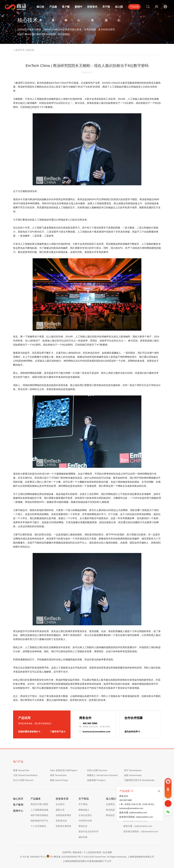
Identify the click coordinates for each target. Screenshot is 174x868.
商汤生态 (83, 826)
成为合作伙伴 (132, 732)
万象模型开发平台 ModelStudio (139, 780)
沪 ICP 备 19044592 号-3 (32, 857)
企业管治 (60, 804)
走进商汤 (110, 804)
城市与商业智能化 (39, 815)
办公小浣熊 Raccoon (23, 780)
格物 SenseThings (59, 780)
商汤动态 (110, 815)
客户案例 (18, 805)
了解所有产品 (58, 732)
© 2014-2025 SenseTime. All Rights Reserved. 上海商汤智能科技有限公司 (118, 857)
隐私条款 (77, 852)
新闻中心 (18, 811)
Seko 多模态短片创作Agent (63, 770)
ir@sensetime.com (144, 817)
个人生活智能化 (38, 826)
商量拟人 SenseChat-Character (102, 775)
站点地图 (107, 852)
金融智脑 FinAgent (96, 780)
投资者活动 (61, 821)
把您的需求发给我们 (29, 732)
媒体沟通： (138, 826)
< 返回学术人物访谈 (24, 50)
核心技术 (18, 799)
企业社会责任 (85, 815)
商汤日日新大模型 (39, 804)
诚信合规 (83, 837)
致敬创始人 (84, 810)
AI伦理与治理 (85, 821)
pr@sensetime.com (138, 813)
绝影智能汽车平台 (39, 821)
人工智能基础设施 (39, 810)
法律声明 (67, 852)
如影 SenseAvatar (133, 775)
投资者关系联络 (63, 826)
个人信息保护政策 (92, 852)
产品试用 (134, 7)
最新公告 (60, 810)
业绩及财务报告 (63, 815)
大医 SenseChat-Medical (25, 775)
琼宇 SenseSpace (133, 770)
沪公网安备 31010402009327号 (63, 856)
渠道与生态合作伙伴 (88, 832)
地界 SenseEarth (58, 775)
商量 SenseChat (21, 770)
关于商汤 (83, 804)
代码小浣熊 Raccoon (97, 770)
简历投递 (110, 810)
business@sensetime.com (95, 731)
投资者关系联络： (141, 832)
